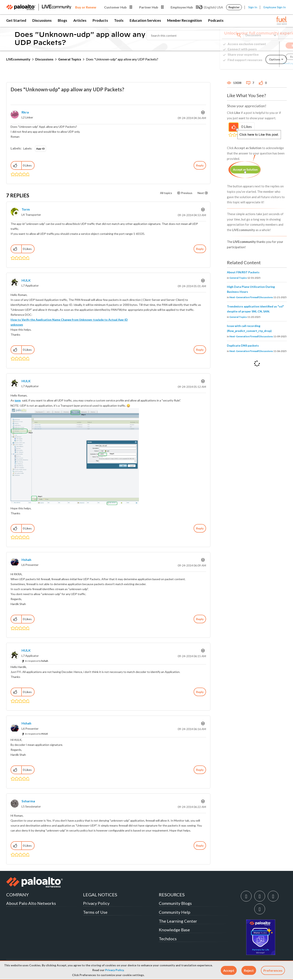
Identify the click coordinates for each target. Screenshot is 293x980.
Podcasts (216, 20)
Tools (119, 20)
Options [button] (203, 112)
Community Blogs (175, 903)
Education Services (145, 20)
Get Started (16, 20)
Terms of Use (95, 912)
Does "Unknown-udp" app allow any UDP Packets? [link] (122, 59)
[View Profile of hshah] (26, 560)
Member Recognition (184, 20)
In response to (37, 661)
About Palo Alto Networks (31, 903)
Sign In (253, 7)
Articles (80, 20)
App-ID (40, 149)
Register (234, 7)
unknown (17, 325)
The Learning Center (178, 921)
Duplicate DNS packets (243, 345)
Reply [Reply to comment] (200, 249)
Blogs (62, 20)
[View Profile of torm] (26, 209)
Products (100, 20)
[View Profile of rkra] (25, 112)
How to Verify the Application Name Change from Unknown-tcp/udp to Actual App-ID (69, 320)
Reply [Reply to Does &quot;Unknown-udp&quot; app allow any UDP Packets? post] (200, 165)
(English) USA (211, 7)
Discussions (42, 20)
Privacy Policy (114, 970)
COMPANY (17, 895)
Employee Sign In (275, 7)
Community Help (175, 912)
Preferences (273, 970)
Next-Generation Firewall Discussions (251, 297)
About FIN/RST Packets (243, 272)
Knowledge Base (174, 930)
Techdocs (168, 939)
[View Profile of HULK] (26, 280)
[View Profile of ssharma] (28, 801)
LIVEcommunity (18, 59)
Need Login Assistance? (268, 63)
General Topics (70, 59)
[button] (229, 970)
